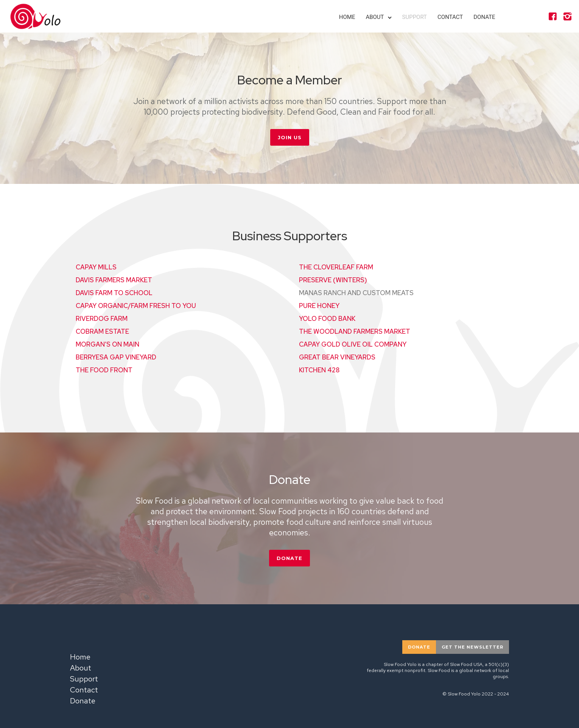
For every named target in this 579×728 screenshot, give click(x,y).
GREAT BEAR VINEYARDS (337, 357)
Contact (450, 17)
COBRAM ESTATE (102, 331)
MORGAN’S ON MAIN (107, 344)
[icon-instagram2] (567, 17)
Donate (484, 17)
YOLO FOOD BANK (327, 319)
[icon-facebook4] (552, 17)
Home (347, 17)
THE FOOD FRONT (104, 370)
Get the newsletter (472, 647)
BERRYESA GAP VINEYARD (116, 357)
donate (419, 647)
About (375, 17)
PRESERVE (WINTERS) (333, 280)
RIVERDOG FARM (102, 319)
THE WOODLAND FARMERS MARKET (355, 331)
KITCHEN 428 (319, 370)
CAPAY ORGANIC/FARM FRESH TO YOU (136, 306)
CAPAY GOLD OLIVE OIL (353, 344)
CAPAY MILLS (96, 267)
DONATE (289, 558)
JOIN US (290, 137)
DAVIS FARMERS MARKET (114, 280)
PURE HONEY (319, 306)
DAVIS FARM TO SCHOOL (114, 293)
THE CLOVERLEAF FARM (336, 267)
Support (414, 17)
